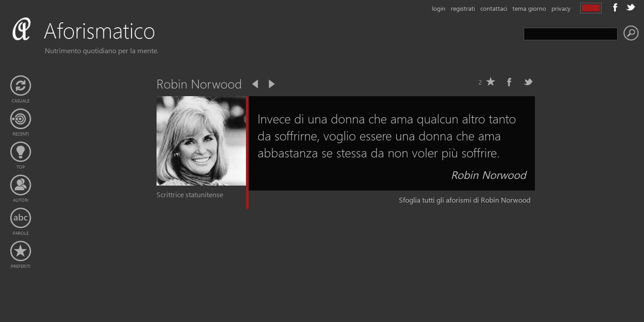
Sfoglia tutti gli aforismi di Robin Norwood (465, 200)
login (439, 8)
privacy (561, 8)
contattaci (494, 8)
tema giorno (529, 8)
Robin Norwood (488, 174)
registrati (463, 8)
